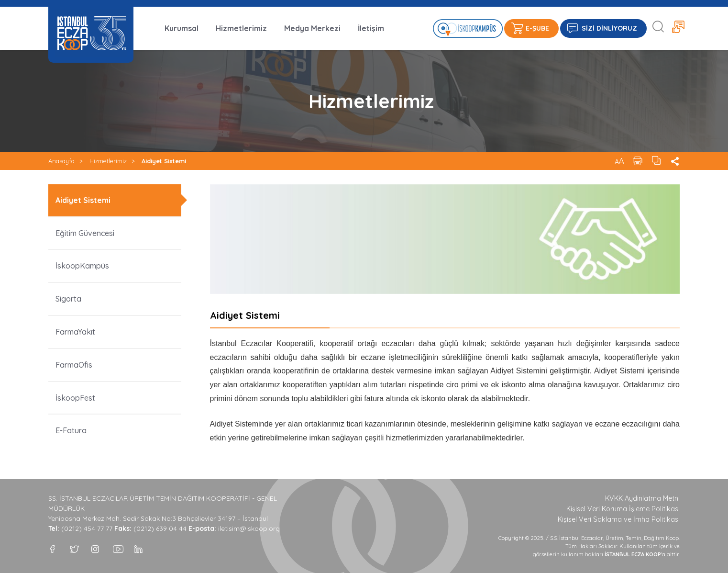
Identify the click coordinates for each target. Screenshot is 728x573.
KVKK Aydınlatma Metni (642, 498)
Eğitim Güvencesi (86, 233)
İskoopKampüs (82, 266)
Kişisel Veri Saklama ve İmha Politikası (619, 519)
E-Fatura (71, 430)
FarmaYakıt (75, 332)
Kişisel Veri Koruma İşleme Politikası (623, 509)
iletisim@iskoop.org (249, 528)
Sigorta (68, 299)
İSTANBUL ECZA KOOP (91, 33)
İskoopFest (75, 398)
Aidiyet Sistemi (164, 161)
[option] (445, 239)
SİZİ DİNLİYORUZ (609, 28)
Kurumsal (182, 28)
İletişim (371, 28)
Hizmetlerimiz (241, 28)
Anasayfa (61, 161)
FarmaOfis (74, 365)
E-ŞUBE (537, 28)
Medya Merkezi (312, 28)
